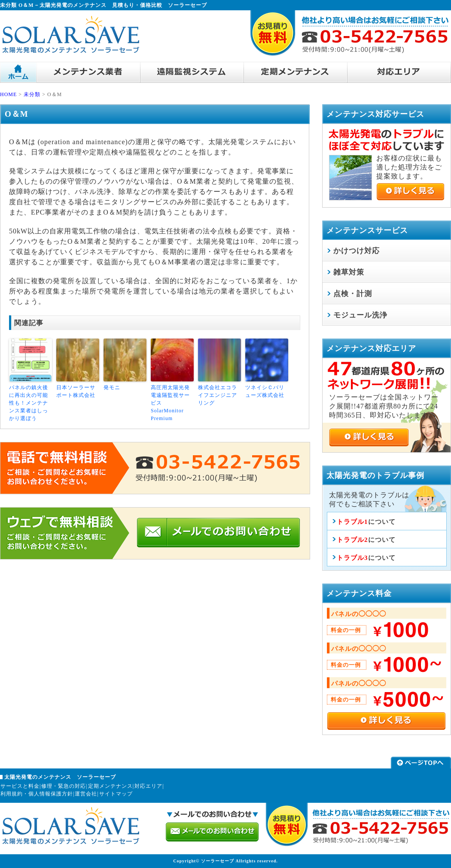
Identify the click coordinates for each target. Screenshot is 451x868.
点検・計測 (353, 294)
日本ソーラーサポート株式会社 (76, 391)
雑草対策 (349, 272)
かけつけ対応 (357, 251)
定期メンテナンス (110, 786)
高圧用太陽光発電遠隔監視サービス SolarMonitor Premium (170, 403)
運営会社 (86, 794)
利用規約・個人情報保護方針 (37, 794)
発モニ (112, 387)
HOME (8, 94)
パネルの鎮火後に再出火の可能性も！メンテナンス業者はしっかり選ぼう (29, 403)
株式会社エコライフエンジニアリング (218, 395)
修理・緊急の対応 (64, 786)
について (366, 522)
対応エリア (148, 786)
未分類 (32, 94)
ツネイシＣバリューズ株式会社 (265, 391)
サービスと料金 (20, 786)
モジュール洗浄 (360, 315)
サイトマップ (116, 794)
